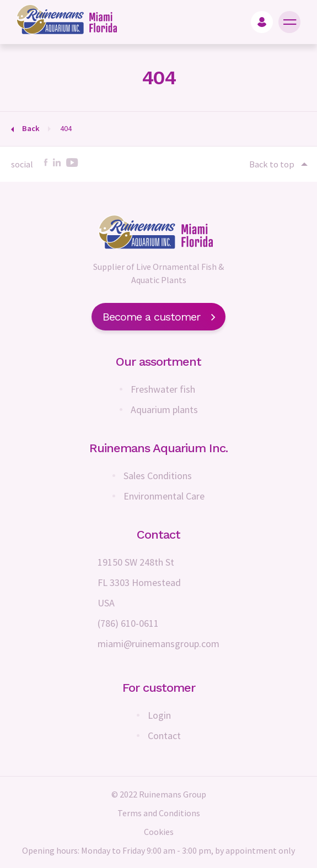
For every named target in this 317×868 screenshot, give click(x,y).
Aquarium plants (164, 409)
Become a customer (158, 317)
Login (159, 715)
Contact (164, 736)
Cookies (159, 832)
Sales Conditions (158, 476)
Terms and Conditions (159, 813)
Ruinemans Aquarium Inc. (158, 448)
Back (31, 128)
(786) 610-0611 (128, 623)
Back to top (278, 164)
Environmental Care (164, 496)
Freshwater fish (163, 389)
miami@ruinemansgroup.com (158, 644)
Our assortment (158, 362)
